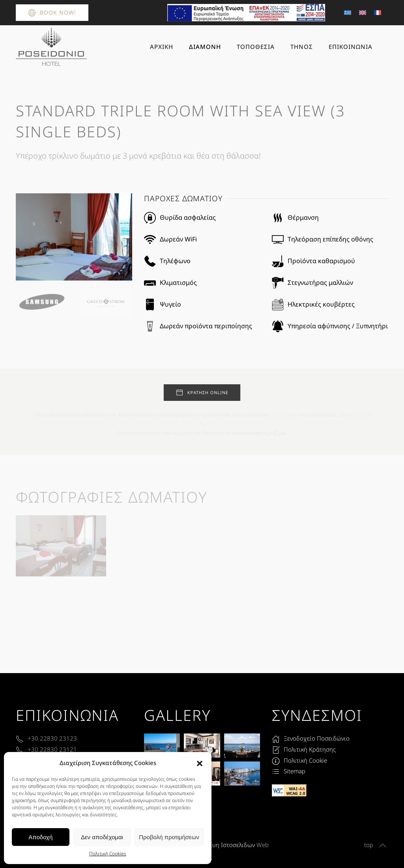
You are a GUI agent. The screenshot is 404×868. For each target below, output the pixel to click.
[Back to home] (51, 47)
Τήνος (302, 47)
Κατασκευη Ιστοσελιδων (222, 845)
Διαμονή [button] (205, 47)
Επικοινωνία (351, 47)
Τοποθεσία (256, 47)
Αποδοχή (40, 837)
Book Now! (52, 13)
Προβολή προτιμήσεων (169, 837)
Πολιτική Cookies (108, 854)
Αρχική (162, 47)
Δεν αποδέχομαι (102, 837)
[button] (200, 763)
